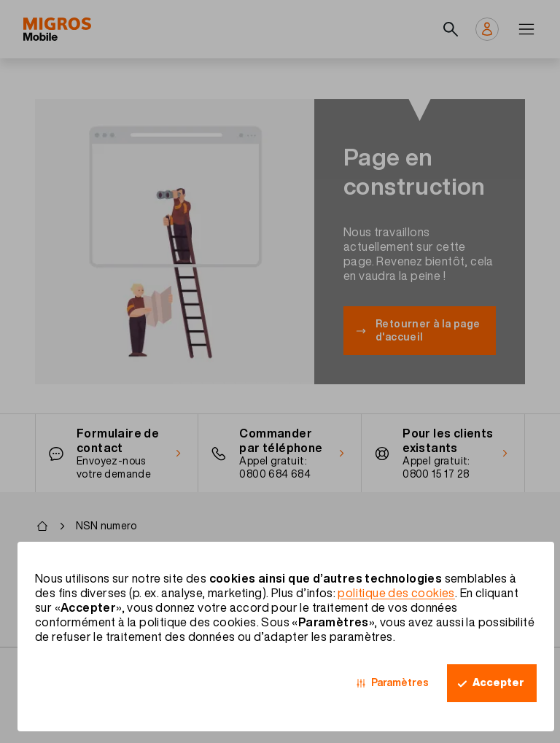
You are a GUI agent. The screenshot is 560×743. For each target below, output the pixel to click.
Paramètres (400, 682)
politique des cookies (396, 593)
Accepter (498, 682)
